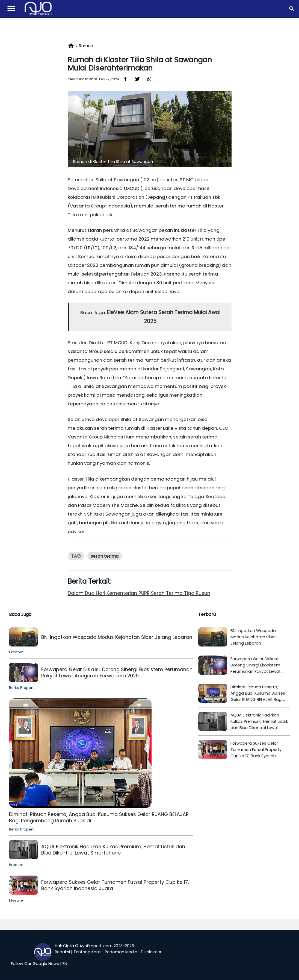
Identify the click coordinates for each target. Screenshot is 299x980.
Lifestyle (16, 900)
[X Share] (137, 79)
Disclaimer (151, 952)
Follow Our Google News (35, 964)
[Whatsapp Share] (149, 79)
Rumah (86, 46)
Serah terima (105, 556)
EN (65, 964)
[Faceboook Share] (125, 79)
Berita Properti (22, 688)
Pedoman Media (121, 952)
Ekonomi (17, 652)
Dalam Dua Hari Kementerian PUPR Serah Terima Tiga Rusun (139, 593)
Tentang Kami (87, 952)
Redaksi (62, 952)
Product (16, 865)
